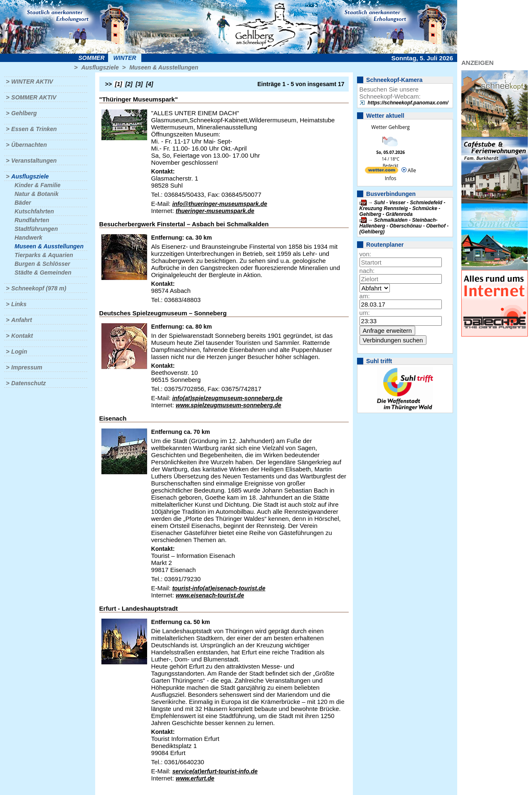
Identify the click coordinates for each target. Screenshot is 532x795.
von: (365, 254)
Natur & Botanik (37, 194)
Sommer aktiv (34, 97)
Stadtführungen (36, 229)
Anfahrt (22, 320)
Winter (124, 58)
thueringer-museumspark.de (215, 211)
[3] (139, 84)
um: (365, 313)
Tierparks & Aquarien (44, 255)
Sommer (92, 58)
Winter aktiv (32, 82)
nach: (367, 271)
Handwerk (28, 238)
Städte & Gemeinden (43, 272)
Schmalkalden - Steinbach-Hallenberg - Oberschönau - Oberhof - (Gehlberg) (404, 226)
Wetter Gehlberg (390, 127)
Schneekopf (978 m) (39, 288)
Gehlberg (24, 113)
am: (365, 296)
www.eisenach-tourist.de (210, 595)
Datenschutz (28, 383)
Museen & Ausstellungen (164, 67)
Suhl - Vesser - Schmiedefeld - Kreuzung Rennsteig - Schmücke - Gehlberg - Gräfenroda (403, 208)
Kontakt (22, 336)
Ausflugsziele (100, 67)
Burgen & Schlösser (42, 264)
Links (19, 304)
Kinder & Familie (37, 185)
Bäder (23, 203)
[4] (149, 84)
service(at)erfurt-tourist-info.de (215, 771)
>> (108, 84)
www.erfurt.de (195, 778)
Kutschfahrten (34, 211)
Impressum (27, 367)
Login (19, 352)
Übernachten (29, 145)
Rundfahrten (32, 220)
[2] (129, 84)
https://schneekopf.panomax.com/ (408, 103)
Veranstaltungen (34, 161)
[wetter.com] (382, 172)
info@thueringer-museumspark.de (219, 204)
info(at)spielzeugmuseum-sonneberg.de (227, 398)
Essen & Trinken (34, 129)
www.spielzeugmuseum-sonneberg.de (229, 405)
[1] (119, 84)
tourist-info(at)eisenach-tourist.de (219, 588)
